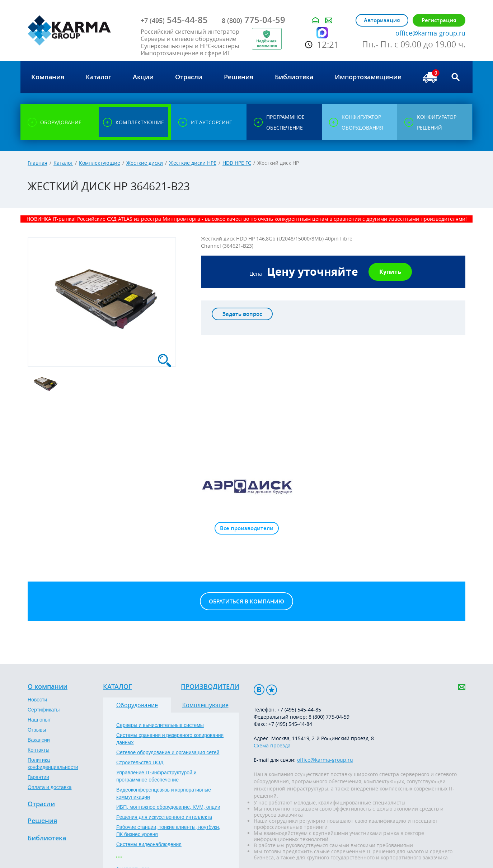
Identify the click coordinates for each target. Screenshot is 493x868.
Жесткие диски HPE (193, 163)
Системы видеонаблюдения (149, 844)
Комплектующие (100, 163)
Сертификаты (44, 710)
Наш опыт (39, 720)
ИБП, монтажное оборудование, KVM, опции (168, 807)
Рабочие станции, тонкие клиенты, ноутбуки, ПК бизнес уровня (168, 831)
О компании (48, 687)
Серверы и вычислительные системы (160, 725)
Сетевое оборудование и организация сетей (168, 752)
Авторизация (382, 20)
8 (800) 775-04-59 (329, 717)
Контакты (38, 750)
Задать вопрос (242, 314)
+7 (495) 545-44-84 (290, 724)
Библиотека (47, 838)
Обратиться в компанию (247, 601)
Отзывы (37, 730)
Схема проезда (272, 745)
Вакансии (39, 740)
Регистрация (439, 20)
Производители (210, 687)
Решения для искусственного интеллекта (164, 817)
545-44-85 (174, 20)
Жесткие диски (145, 163)
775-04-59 (253, 20)
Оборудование (137, 705)
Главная (37, 163)
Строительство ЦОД (140, 762)
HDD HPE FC (237, 163)
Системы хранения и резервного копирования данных (170, 739)
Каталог (63, 163)
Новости (37, 700)
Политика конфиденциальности (53, 764)
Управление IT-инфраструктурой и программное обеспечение (156, 776)
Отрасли (41, 804)
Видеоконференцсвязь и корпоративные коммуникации (164, 793)
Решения (42, 821)
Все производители (247, 528)
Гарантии (38, 777)
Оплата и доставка (50, 787)
